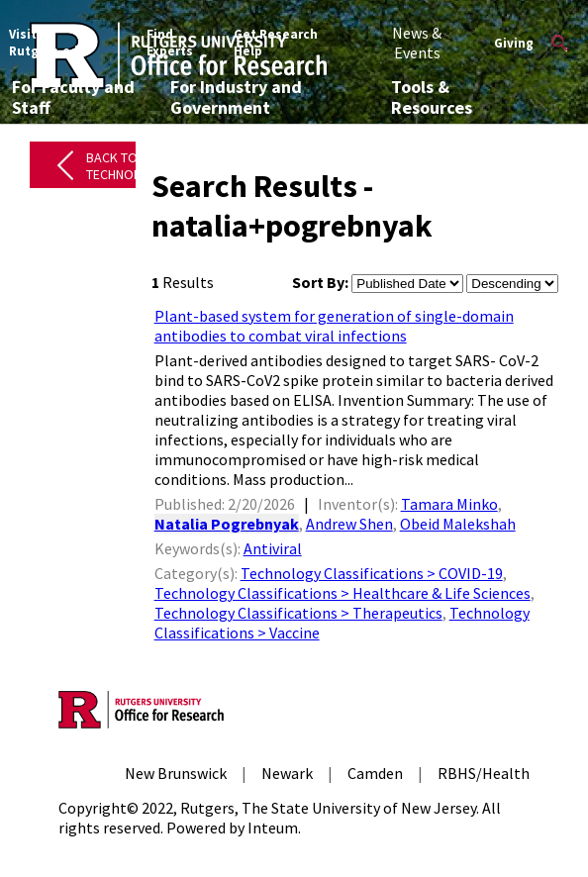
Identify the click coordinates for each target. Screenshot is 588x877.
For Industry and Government (236, 97)
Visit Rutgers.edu (48, 43)
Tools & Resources (432, 97)
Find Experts (170, 43)
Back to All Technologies (131, 166)
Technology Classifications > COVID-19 (372, 573)
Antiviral (273, 548)
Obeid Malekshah (458, 524)
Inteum (273, 828)
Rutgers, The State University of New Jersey (328, 808)
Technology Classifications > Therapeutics (298, 613)
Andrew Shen (349, 524)
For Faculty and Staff (73, 97)
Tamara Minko (449, 504)
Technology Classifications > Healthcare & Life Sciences (343, 593)
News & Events (417, 43)
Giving (514, 43)
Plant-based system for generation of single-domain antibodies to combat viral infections (334, 326)
